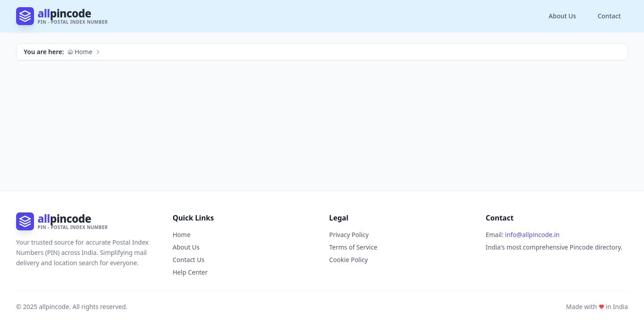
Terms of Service (353, 247)
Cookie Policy (348, 260)
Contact (609, 16)
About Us (562, 16)
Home (80, 52)
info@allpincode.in (532, 235)
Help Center (190, 272)
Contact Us (189, 260)
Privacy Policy (349, 235)
